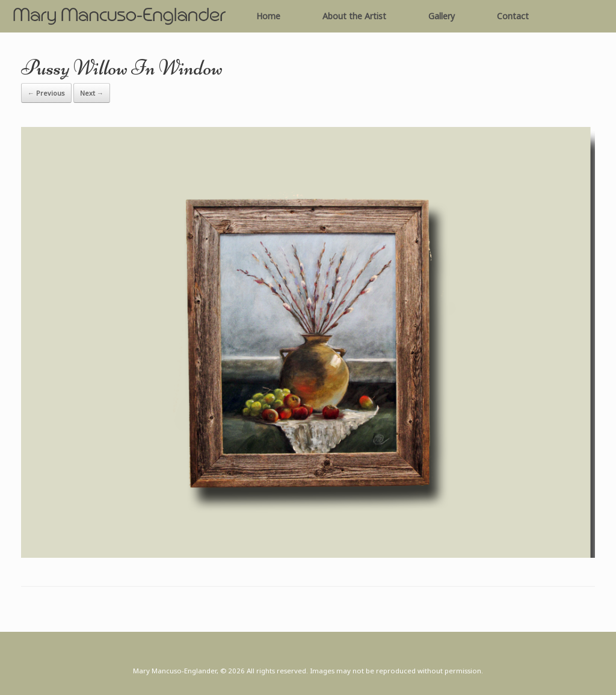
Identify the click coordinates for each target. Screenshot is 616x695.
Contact (513, 16)
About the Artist (354, 16)
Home (268, 16)
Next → (92, 93)
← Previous (46, 93)
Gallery (442, 16)
